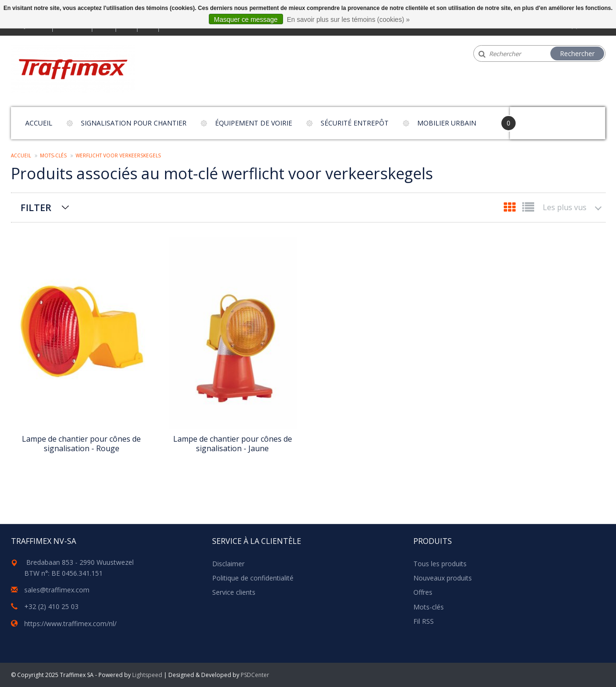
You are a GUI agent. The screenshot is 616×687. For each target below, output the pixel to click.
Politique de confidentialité (253, 578)
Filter (36, 208)
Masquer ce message (246, 19)
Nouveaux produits (443, 578)
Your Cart (537, 119)
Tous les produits (440, 564)
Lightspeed (147, 675)
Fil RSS (424, 621)
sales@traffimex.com (57, 590)
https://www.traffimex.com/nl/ (70, 624)
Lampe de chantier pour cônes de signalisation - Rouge (81, 444)
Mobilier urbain (447, 123)
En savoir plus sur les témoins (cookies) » (348, 19)
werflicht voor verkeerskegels (118, 155)
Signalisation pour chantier (134, 123)
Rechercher (577, 53)
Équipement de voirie (254, 123)
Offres (423, 592)
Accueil (39, 123)
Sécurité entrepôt (355, 123)
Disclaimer (228, 564)
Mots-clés (53, 155)
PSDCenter (255, 675)
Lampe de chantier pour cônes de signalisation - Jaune (233, 444)
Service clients (234, 592)
